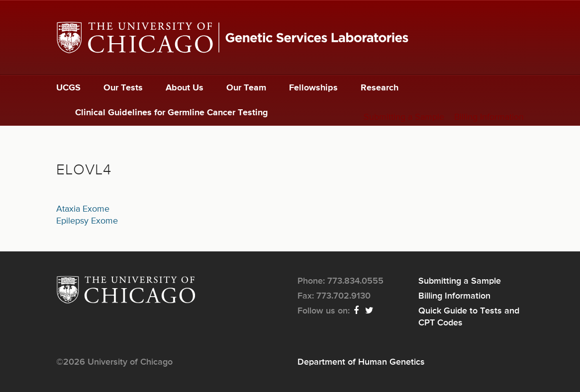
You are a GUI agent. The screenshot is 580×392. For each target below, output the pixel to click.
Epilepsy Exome (87, 221)
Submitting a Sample (404, 117)
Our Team (246, 88)
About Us (185, 88)
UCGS (68, 88)
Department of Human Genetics (361, 362)
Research (380, 88)
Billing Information (489, 117)
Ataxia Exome (83, 209)
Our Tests (123, 88)
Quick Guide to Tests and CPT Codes (469, 317)
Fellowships (313, 88)
